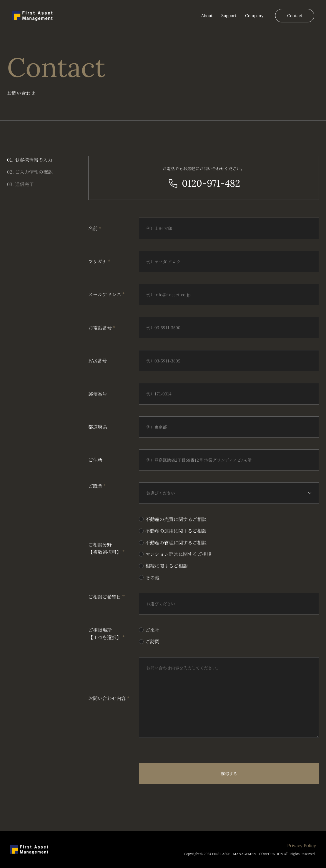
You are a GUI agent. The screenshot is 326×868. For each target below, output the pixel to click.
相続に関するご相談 (167, 566)
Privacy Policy (302, 846)
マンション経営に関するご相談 (178, 554)
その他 (152, 578)
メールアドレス (107, 294)
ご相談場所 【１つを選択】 (107, 634)
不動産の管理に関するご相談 (176, 542)
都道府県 (98, 427)
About (207, 16)
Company (254, 16)
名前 (95, 228)
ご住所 (95, 460)
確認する (229, 773)
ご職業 (97, 486)
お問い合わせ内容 (109, 698)
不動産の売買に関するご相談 (176, 519)
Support (229, 16)
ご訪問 (152, 641)
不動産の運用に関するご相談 (176, 531)
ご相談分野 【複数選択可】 (107, 548)
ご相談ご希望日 (107, 597)
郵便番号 (98, 394)
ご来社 (152, 630)
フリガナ (99, 261)
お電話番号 (102, 328)
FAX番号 (98, 361)
